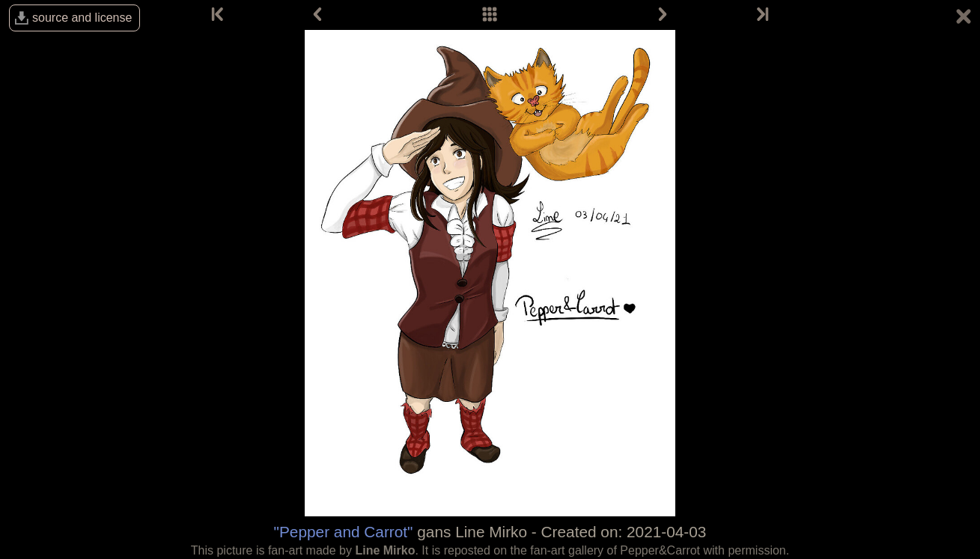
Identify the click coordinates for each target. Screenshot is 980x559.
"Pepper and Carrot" (344, 532)
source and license (82, 18)
